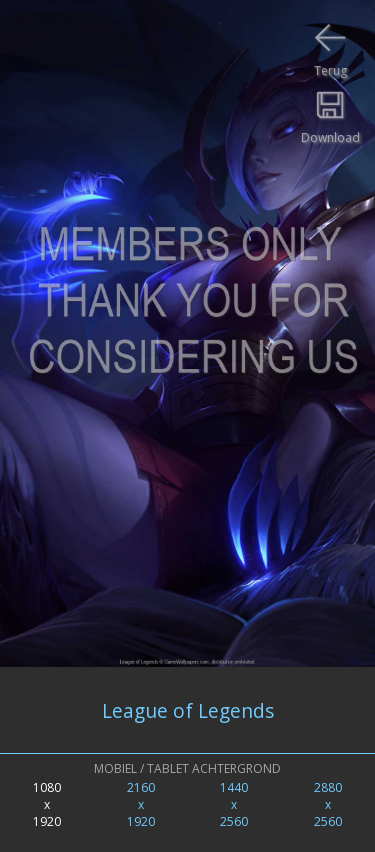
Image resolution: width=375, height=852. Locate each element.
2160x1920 (141, 804)
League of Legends (188, 710)
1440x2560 (234, 804)
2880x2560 (328, 804)
